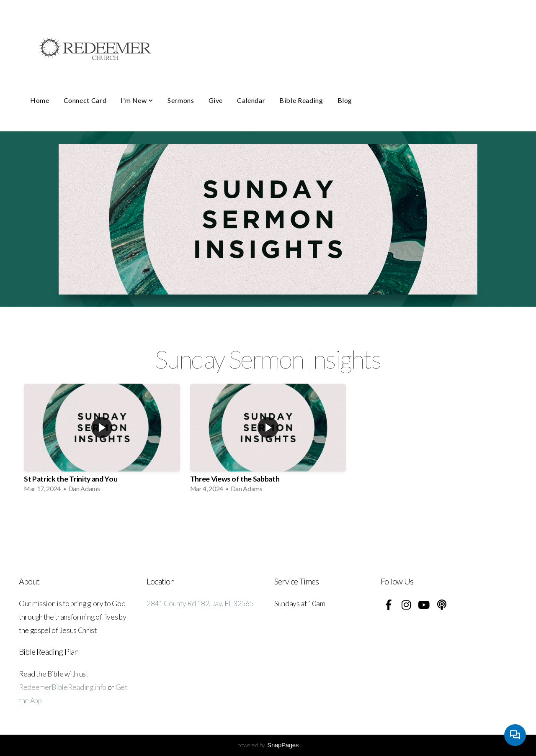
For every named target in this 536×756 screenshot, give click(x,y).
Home (40, 100)
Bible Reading (301, 100)
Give (216, 100)
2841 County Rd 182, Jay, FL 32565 (200, 604)
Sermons (181, 100)
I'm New (137, 100)
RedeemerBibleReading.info (63, 687)
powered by (268, 745)
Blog (345, 100)
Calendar (251, 100)
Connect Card (85, 100)
